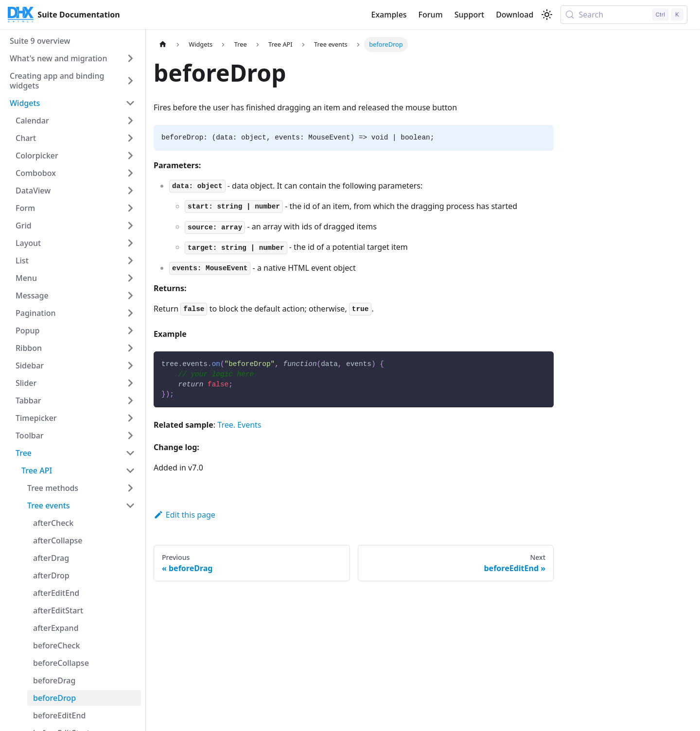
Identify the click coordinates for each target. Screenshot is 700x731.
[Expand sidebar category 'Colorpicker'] (130, 156)
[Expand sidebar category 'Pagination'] (130, 313)
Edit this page (184, 515)
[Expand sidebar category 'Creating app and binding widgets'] (130, 81)
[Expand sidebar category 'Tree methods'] (130, 488)
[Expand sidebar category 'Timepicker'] (130, 418)
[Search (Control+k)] (624, 15)
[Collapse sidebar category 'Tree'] (130, 453)
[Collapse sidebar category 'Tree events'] (130, 505)
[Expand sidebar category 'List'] (130, 261)
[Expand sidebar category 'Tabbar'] (130, 400)
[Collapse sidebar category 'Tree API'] (130, 470)
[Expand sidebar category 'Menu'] (130, 278)
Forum (431, 15)
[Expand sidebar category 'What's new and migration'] (130, 58)
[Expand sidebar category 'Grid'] (130, 226)
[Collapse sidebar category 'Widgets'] (130, 103)
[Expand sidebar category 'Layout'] (130, 243)
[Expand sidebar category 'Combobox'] (130, 173)
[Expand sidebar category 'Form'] (130, 208)
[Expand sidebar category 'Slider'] (130, 383)
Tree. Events (239, 425)
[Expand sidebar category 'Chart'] (130, 138)
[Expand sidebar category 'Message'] (130, 296)
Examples (389, 15)
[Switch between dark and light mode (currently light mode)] (547, 15)
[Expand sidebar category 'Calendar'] (130, 121)
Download (515, 15)
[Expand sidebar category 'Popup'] (130, 331)
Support (469, 15)
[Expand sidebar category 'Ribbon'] (130, 348)
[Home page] (163, 44)
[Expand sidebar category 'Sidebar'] (130, 365)
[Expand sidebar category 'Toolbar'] (130, 435)
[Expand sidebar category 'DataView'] (130, 191)
